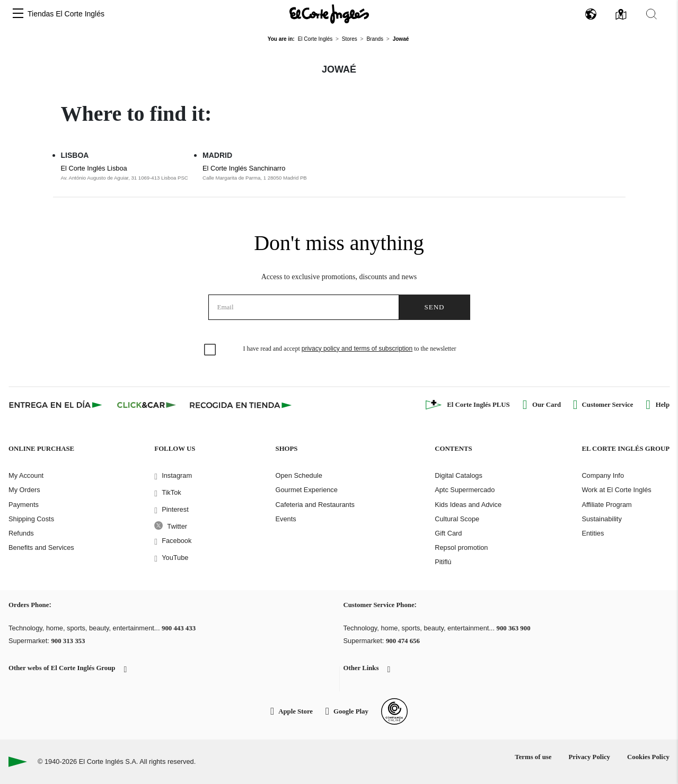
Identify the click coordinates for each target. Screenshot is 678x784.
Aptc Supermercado (465, 490)
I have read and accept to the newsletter (350, 349)
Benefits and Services (41, 547)
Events (286, 519)
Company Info (603, 475)
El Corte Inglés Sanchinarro (244, 168)
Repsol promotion (461, 547)
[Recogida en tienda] (241, 405)
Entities (593, 533)
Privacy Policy (589, 757)
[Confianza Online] (394, 711)
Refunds (21, 533)
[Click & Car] (147, 405)
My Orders (24, 490)
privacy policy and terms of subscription (357, 349)
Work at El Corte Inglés (616, 490)
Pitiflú (443, 562)
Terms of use (533, 757)
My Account (26, 475)
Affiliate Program (606, 505)
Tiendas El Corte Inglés (66, 14)
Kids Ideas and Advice (468, 505)
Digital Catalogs (459, 475)
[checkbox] (210, 350)
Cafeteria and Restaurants (315, 505)
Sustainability (601, 519)
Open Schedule (299, 475)
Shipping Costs (31, 519)
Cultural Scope (457, 519)
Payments (24, 505)
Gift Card (448, 533)
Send (435, 307)
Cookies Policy (648, 757)
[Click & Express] (56, 405)
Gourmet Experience (307, 490)
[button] (18, 14)
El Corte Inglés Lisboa (94, 168)
